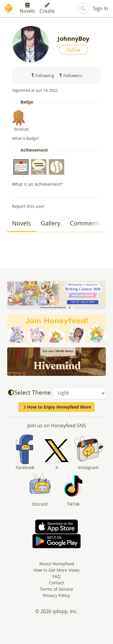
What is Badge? (26, 138)
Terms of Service (56, 589)
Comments (85, 223)
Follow (74, 50)
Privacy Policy (56, 595)
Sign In (101, 8)
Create (47, 8)
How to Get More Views (57, 570)
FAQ (56, 576)
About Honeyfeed (57, 564)
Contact (56, 583)
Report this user (28, 206)
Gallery (50, 223)
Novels (27, 8)
